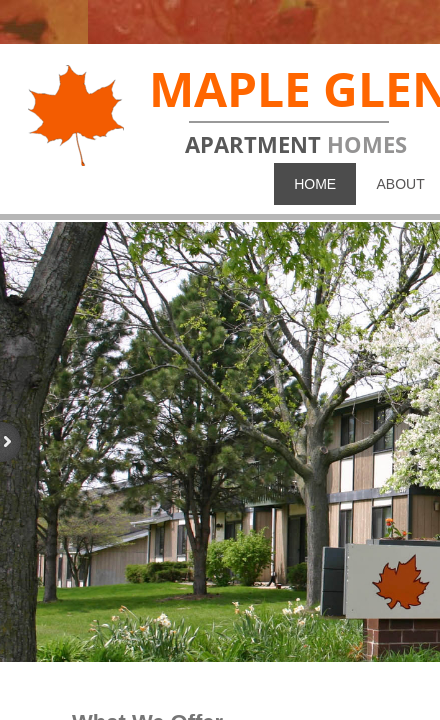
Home (315, 184)
